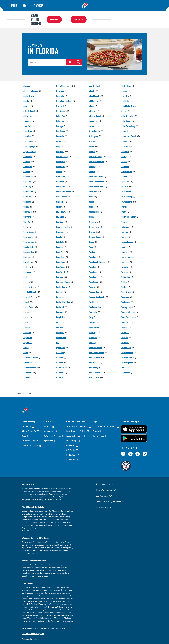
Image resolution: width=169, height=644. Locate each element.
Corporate (26, 422)
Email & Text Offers (30, 441)
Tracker (39, 6)
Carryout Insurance (74, 455)
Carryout (114, 17)
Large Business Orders (76, 427)
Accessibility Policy (30, 635)
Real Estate (71, 451)
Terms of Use (98, 432)
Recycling (70, 441)
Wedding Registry (74, 432)
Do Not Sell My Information (104, 422)
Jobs (24, 432)
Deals (26, 6)
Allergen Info (49, 427)
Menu (14, 6)
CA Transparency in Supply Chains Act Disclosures (43, 624)
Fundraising (71, 436)
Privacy (96, 427)
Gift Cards (70, 446)
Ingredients (48, 436)
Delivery (90, 17)
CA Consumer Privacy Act (33, 629)
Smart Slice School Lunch (77, 422)
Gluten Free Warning (52, 432)
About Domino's (29, 427)
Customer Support (30, 436)
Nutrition (47, 422)
